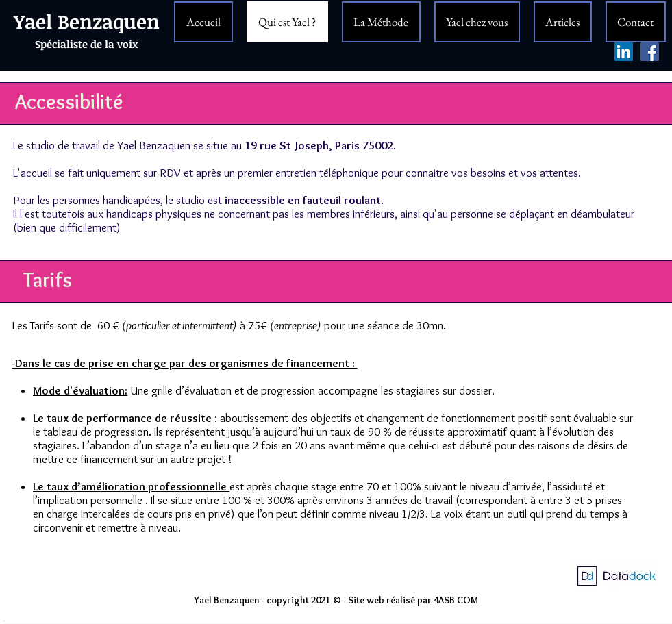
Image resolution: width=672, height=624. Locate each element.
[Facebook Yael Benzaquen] (650, 52)
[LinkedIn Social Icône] (624, 52)
